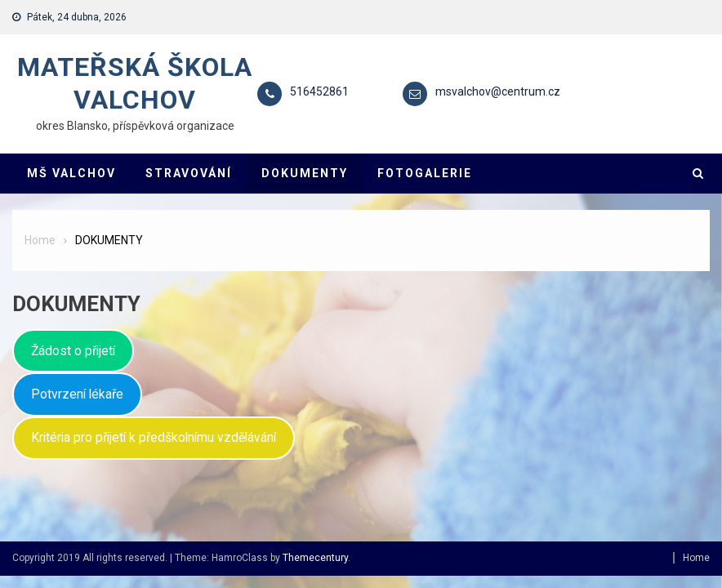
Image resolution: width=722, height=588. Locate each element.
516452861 (319, 91)
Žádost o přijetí (73, 351)
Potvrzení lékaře (77, 394)
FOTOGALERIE (425, 173)
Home (696, 558)
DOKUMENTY (305, 173)
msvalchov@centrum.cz (498, 91)
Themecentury (315, 558)
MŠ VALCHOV (71, 173)
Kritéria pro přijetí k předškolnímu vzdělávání (154, 437)
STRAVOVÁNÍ (189, 173)
